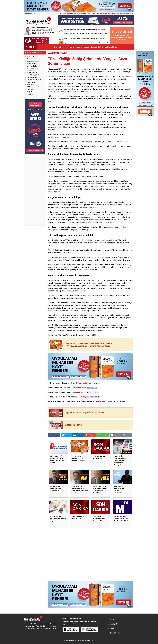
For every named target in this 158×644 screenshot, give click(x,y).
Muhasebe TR (69, 641)
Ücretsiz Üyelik (112, 624)
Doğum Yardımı (32, 64)
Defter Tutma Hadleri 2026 (99, 14)
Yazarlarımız (31, 94)
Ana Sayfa (63, 14)
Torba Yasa (30, 89)
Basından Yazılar (32, 59)
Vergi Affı (30, 92)
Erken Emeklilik (33, 66)
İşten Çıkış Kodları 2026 (34, 77)
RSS (110, 14)
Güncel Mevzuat (32, 72)
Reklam (123, 14)
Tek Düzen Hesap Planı (34, 87)
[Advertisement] (35, 192)
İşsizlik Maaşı (33, 75)
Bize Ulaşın (129, 14)
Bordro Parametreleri (33, 61)
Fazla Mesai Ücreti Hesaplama (33, 69)
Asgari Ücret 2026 (72, 14)
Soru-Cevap (30, 85)
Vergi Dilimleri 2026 (85, 14)
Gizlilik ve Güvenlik (114, 633)
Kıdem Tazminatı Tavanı (34, 80)
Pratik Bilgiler (31, 82)
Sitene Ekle (116, 14)
